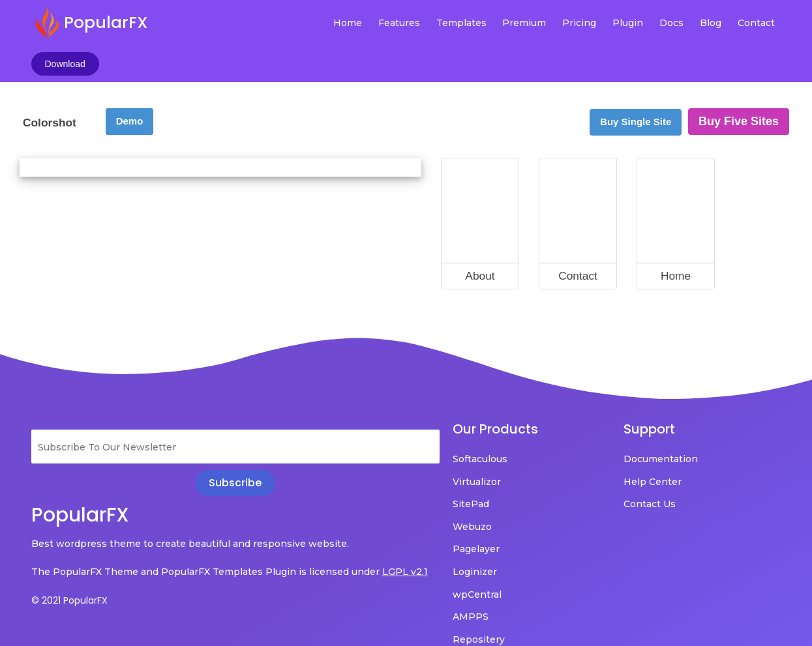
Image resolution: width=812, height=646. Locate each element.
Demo (130, 84)
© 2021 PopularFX (69, 581)
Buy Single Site (636, 84)
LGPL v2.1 (54, 553)
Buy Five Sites (739, 84)
